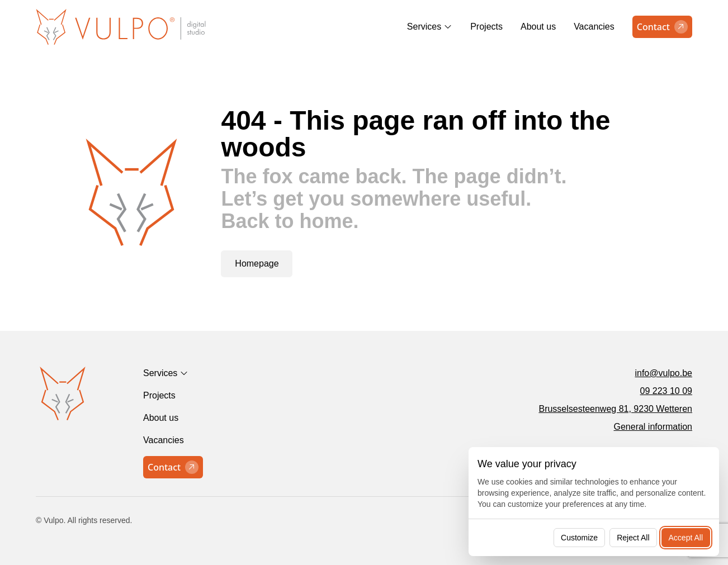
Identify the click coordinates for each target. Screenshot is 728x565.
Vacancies (594, 27)
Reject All (633, 538)
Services (424, 27)
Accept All (686, 538)
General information (653, 427)
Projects (486, 27)
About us (538, 27)
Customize (579, 538)
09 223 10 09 (666, 391)
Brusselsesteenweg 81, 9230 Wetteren (615, 409)
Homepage (257, 263)
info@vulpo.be (663, 373)
